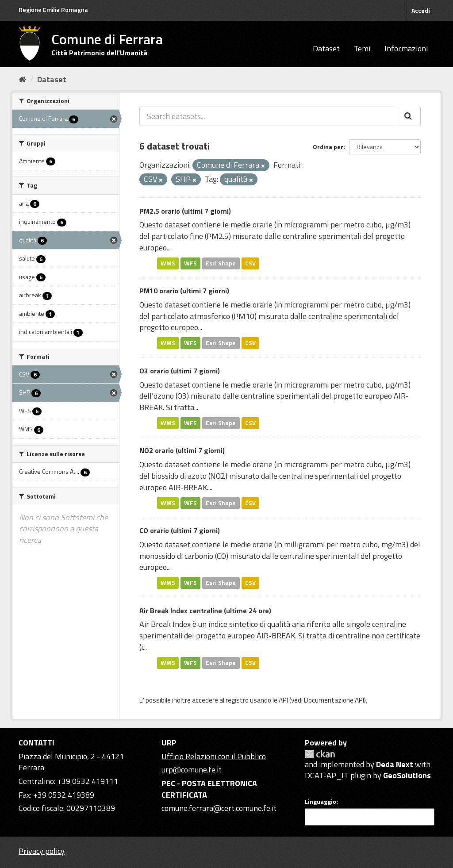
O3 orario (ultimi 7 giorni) (180, 371)
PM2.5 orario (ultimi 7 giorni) (185, 211)
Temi (362, 48)
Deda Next (395, 764)
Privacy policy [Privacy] (42, 851)
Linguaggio (321, 802)
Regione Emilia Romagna (53, 10)
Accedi (421, 10)
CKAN (320, 754)
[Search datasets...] (268, 116)
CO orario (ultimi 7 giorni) (180, 530)
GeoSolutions (407, 775)
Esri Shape (221, 263)
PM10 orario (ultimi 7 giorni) (184, 291)
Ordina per (328, 147)
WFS (190, 263)
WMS (168, 263)
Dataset (326, 48)
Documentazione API (334, 700)
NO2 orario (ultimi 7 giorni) (182, 450)
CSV (250, 263)
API (283, 700)
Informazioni (406, 48)
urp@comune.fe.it (192, 770)
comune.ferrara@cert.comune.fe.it (219, 808)
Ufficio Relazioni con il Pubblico (214, 756)
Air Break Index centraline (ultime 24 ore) (205, 611)
